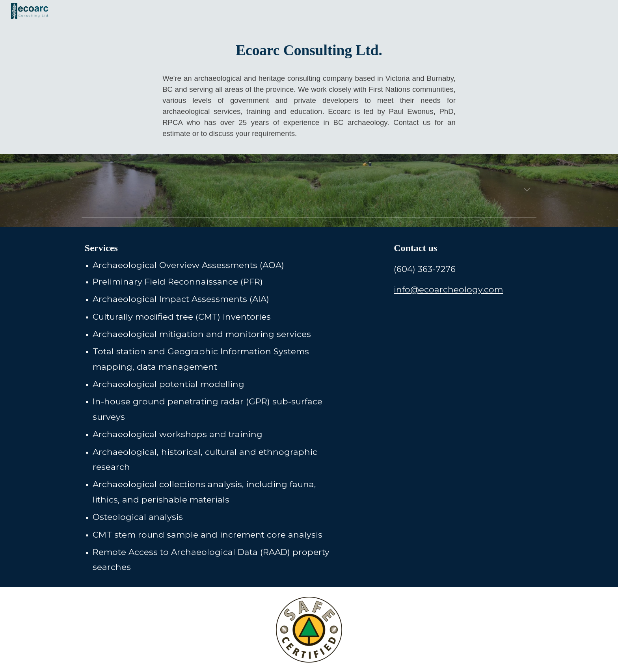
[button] (527, 190)
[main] (309, 49)
